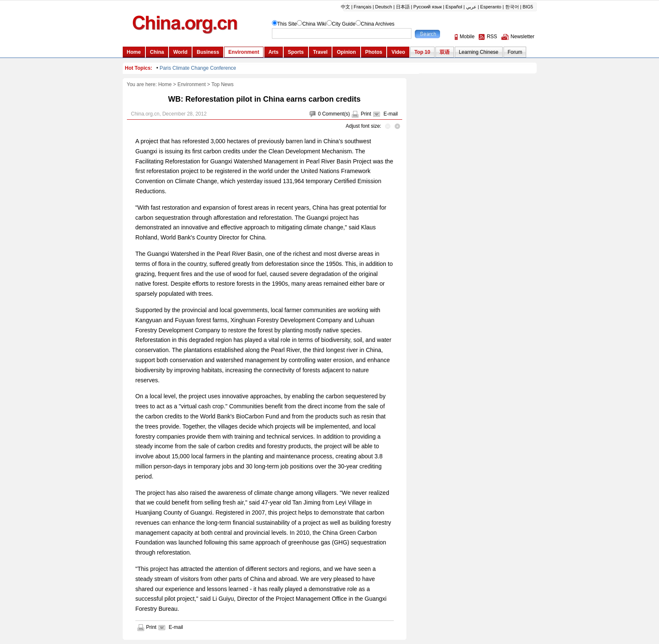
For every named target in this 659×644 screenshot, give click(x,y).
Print (366, 114)
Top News (223, 84)
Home (165, 84)
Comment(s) (336, 114)
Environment (191, 84)
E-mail (390, 114)
